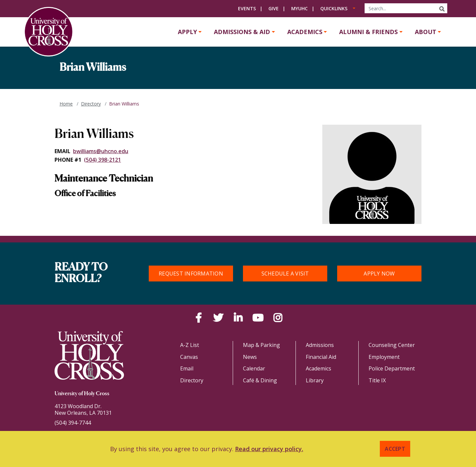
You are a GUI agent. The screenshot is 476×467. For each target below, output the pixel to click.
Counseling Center (392, 345)
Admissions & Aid (242, 32)
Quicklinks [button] (334, 8)
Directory (91, 104)
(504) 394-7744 (73, 423)
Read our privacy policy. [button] (269, 449)
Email (187, 368)
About (426, 32)
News (250, 357)
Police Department (392, 368)
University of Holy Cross (82, 394)
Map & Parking (261, 345)
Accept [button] (395, 449)
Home (66, 104)
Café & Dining (260, 380)
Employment (384, 357)
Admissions (320, 345)
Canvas (189, 357)
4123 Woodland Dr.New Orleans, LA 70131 (83, 409)
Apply (187, 32)
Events (247, 8)
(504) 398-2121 (102, 160)
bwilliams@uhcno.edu (101, 151)
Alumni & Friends (368, 32)
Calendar (254, 368)
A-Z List (190, 345)
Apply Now (379, 274)
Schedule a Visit (285, 274)
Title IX (377, 380)
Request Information (191, 274)
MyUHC (299, 8)
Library (315, 380)
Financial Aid (321, 357)
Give (274, 8)
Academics (305, 32)
